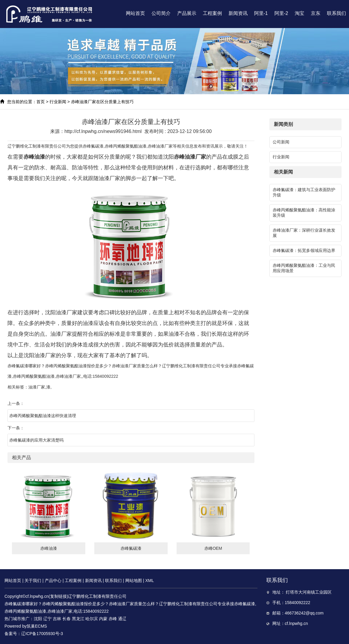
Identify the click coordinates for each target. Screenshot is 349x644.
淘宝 (299, 13)
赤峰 (113, 619)
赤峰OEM (213, 548)
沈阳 (38, 619)
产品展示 (187, 13)
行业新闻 (58, 102)
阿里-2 (281, 13)
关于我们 (33, 580)
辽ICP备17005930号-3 (42, 634)
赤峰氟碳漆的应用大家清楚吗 (36, 440)
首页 (41, 102)
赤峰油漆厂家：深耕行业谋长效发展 (304, 233)
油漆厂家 (37, 387)
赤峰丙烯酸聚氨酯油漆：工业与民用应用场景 (304, 268)
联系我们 (336, 13)
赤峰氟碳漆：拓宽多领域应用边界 (304, 250)
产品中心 (53, 580)
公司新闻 (281, 142)
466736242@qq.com (304, 613)
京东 (316, 13)
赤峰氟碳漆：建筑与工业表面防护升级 (304, 192)
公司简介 (161, 13)
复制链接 (58, 596)
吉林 (57, 619)
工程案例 (212, 13)
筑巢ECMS (37, 626)
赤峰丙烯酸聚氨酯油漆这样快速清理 (43, 416)
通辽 (122, 619)
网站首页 (135, 13)
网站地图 (134, 580)
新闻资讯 (238, 13)
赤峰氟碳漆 (93, 146)
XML (150, 580)
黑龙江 (78, 619)
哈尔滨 (92, 619)
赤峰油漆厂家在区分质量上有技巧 (102, 102)
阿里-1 (261, 13)
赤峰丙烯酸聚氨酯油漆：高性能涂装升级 (304, 213)
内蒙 (103, 619)
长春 (67, 619)
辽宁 (47, 619)
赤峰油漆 (49, 548)
